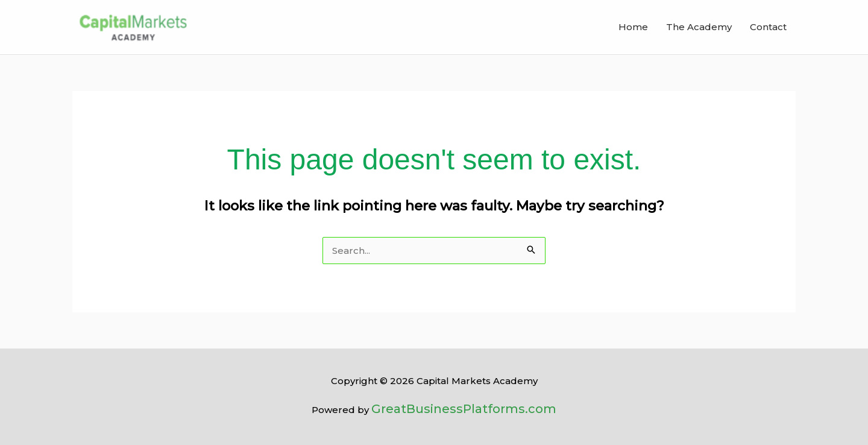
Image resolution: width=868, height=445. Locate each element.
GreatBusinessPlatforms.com (464, 409)
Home (633, 27)
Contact (768, 27)
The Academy (699, 27)
